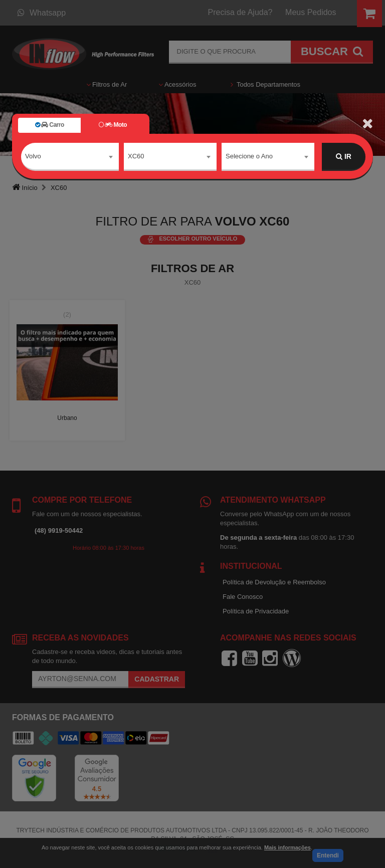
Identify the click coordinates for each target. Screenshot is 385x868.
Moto (113, 125)
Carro (50, 125)
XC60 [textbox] (136, 156)
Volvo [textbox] (33, 156)
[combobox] (70, 157)
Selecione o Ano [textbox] (249, 156)
